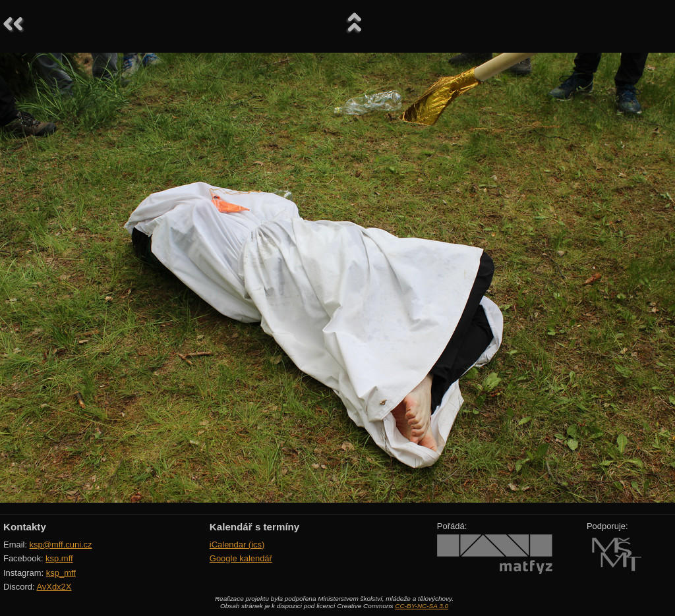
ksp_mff (61, 573)
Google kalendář (241, 558)
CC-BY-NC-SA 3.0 (422, 606)
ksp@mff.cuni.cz (61, 545)
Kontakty (25, 527)
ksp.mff (59, 558)
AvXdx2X (54, 587)
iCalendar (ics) (237, 545)
